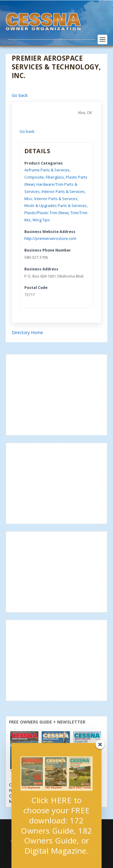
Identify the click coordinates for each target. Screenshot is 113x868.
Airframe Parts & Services (47, 170)
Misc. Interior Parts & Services (51, 199)
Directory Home (27, 332)
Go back (20, 95)
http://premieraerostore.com (50, 239)
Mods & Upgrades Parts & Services (56, 206)
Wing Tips (41, 220)
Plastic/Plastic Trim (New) (46, 213)
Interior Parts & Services (63, 192)
